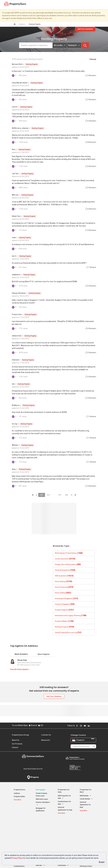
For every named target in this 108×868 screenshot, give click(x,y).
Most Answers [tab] (21, 654)
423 (42, 495)
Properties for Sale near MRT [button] (42, 831)
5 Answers (91, 100)
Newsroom (46, 740)
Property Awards (75, 758)
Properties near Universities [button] (63, 831)
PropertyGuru (19, 790)
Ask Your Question (85, 29)
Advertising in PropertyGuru (69, 553)
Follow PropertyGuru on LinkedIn (89, 726)
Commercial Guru (33, 756)
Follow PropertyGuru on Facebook (77, 726)
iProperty (33, 777)
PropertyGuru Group (20, 735)
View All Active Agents (20, 669)
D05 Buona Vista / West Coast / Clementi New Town (87, 836)
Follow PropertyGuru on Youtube (85, 726)
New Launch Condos (21, 828)
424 (48, 495)
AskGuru (17, 793)
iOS (41, 725)
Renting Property (32, 64)
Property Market (64, 621)
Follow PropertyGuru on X (92, 726)
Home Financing (64, 587)
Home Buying (64, 581)
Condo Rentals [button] (86, 799)
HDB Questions (64, 576)
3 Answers (91, 230)
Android (33, 725)
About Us (16, 740)
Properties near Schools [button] (63, 837)
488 (67, 495)
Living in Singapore (65, 604)
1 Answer (91, 267)
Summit (33, 769)
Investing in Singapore (67, 598)
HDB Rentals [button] (85, 796)
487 (60, 495)
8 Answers (91, 142)
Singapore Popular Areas (86, 823)
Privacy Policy (17, 858)
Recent (92, 59)
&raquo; (72, 495)
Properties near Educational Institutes (64, 824)
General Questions (65, 570)
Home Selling (63, 593)
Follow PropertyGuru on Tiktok (95, 726)
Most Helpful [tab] (44, 654)
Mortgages (40, 790)
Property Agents (64, 610)
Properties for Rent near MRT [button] (42, 837)
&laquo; (33, 495)
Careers (15, 747)
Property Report (75, 767)
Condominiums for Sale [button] (64, 803)
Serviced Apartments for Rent (85, 805)
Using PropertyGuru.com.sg (68, 633)
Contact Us (46, 735)
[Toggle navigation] (104, 5)
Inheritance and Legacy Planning (71, 615)
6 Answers (91, 121)
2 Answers (91, 75)
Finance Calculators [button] (43, 804)
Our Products (17, 744)
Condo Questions (65, 559)
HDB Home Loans (42, 799)
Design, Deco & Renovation (68, 564)
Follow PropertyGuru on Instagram (81, 726)
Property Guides (19, 796)
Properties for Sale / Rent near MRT (43, 824)
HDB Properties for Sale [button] (64, 797)
